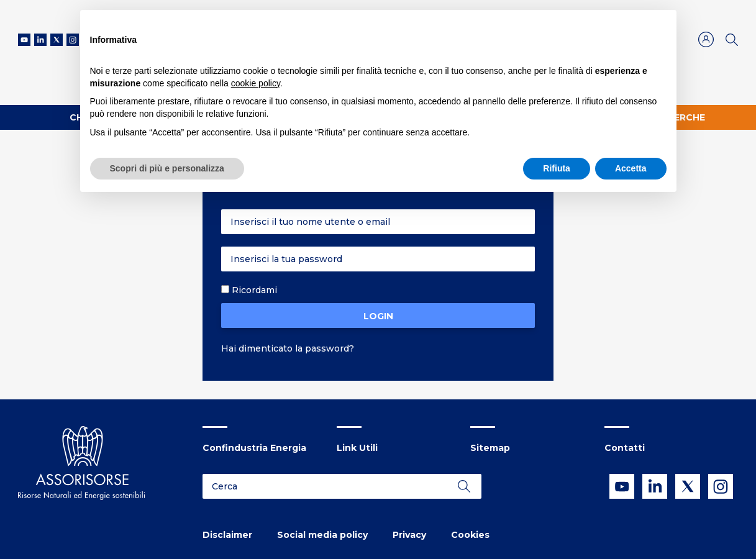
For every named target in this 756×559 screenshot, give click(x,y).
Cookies (470, 535)
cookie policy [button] (256, 83)
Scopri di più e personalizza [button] (167, 168)
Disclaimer (227, 535)
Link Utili (357, 448)
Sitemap (490, 448)
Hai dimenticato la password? (288, 348)
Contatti (625, 448)
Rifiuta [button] (557, 168)
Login (378, 316)
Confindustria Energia (254, 448)
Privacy (409, 535)
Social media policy (322, 535)
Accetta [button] (631, 168)
